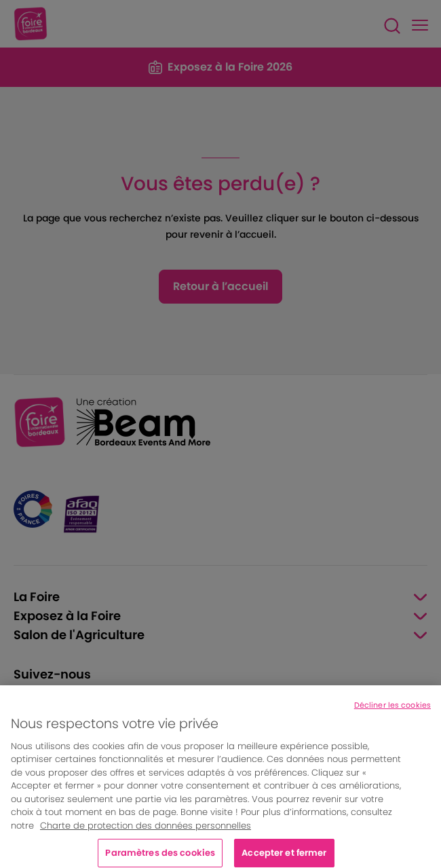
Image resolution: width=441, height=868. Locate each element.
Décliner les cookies (392, 712)
